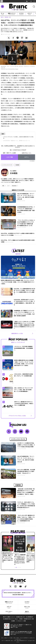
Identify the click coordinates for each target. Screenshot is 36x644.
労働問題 (17, 165)
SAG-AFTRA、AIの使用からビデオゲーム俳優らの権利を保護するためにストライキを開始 (18, 234)
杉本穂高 (14, 173)
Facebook (14, 186)
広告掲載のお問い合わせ (21, 617)
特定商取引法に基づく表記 (29, 619)
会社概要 (13, 621)
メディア (30, 14)
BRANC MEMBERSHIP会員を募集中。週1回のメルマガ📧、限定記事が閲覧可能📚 (18, 594)
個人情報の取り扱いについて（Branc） (11, 619)
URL (3, 186)
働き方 (27, 612)
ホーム (3, 14)
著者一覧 (5, 617)
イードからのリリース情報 (21, 621)
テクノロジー (9, 612)
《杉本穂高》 (32, 161)
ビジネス (21, 14)
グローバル (27, 607)
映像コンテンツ (12, 14)
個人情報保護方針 (30, 617)
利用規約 (21, 619)
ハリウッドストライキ (7, 165)
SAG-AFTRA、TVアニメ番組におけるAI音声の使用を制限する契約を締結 (18, 241)
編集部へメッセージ (11, 617)
